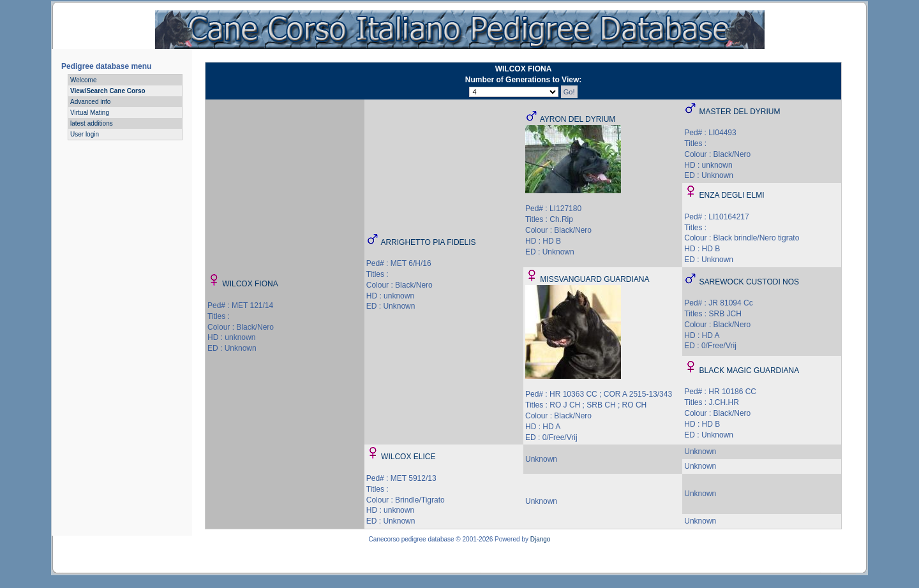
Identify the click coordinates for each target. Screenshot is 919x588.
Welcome (84, 80)
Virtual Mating (90, 113)
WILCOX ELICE (408, 457)
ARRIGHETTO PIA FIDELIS (428, 242)
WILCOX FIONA (250, 284)
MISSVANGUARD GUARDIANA (594, 279)
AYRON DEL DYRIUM (578, 119)
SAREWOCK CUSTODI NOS (749, 282)
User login (85, 134)
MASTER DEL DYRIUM (740, 112)
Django (541, 539)
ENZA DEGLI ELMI (732, 195)
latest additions (92, 123)
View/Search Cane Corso (108, 91)
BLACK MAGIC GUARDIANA (750, 371)
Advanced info (90, 102)
